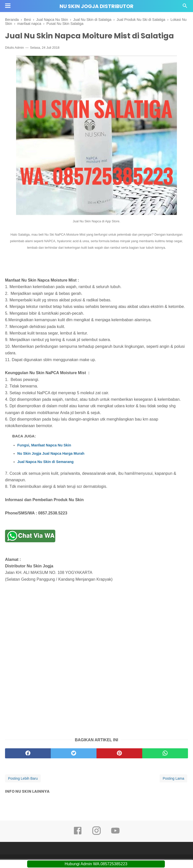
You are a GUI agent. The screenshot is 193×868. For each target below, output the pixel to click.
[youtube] (115, 834)
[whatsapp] (165, 753)
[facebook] (28, 753)
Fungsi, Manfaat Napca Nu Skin (44, 445)
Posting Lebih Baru (23, 778)
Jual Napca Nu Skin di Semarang (45, 462)
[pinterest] (119, 753)
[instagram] (96, 834)
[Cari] (185, 7)
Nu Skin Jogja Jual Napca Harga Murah (51, 453)
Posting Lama (173, 778)
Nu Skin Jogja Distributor (96, 6)
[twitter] (74, 753)
